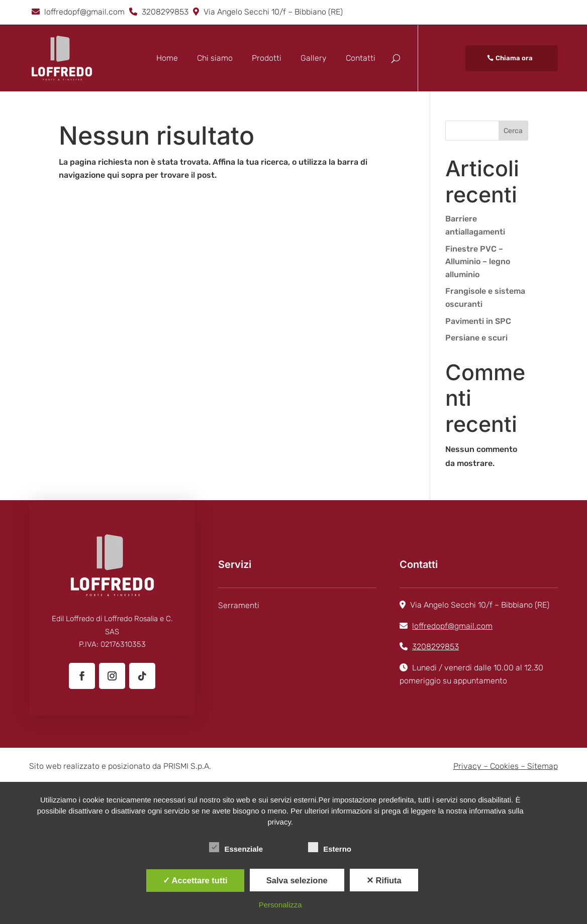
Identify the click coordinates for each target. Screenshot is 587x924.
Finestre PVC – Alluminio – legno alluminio (478, 262)
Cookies (504, 766)
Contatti (361, 58)
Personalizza (280, 905)
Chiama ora (514, 58)
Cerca (513, 131)
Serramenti (239, 605)
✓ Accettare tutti (195, 880)
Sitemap (543, 766)
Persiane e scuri (476, 338)
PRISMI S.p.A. (187, 766)
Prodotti (267, 58)
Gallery (314, 58)
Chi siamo (215, 58)
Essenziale (236, 848)
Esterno (330, 848)
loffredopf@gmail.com (84, 12)
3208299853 (165, 12)
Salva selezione (297, 880)
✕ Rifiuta (384, 880)
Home (167, 58)
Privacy (467, 766)
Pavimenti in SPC (478, 321)
